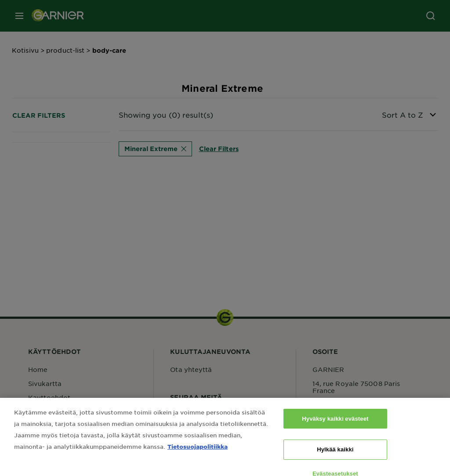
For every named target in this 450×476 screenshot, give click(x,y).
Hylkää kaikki (335, 454)
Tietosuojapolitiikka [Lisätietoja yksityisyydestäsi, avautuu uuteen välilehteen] (198, 451)
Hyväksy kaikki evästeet (335, 423)
